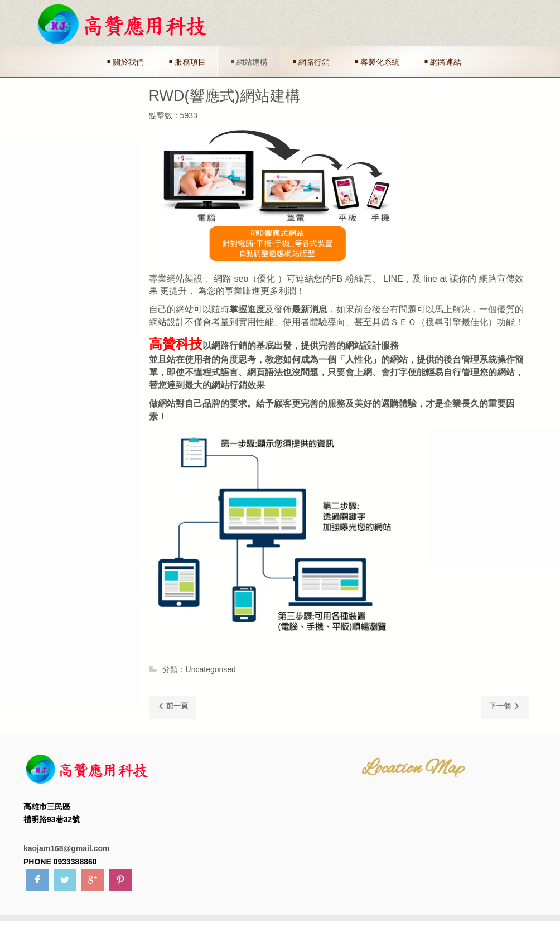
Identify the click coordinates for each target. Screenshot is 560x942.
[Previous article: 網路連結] (173, 708)
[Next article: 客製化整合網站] (505, 708)
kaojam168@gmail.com (67, 848)
